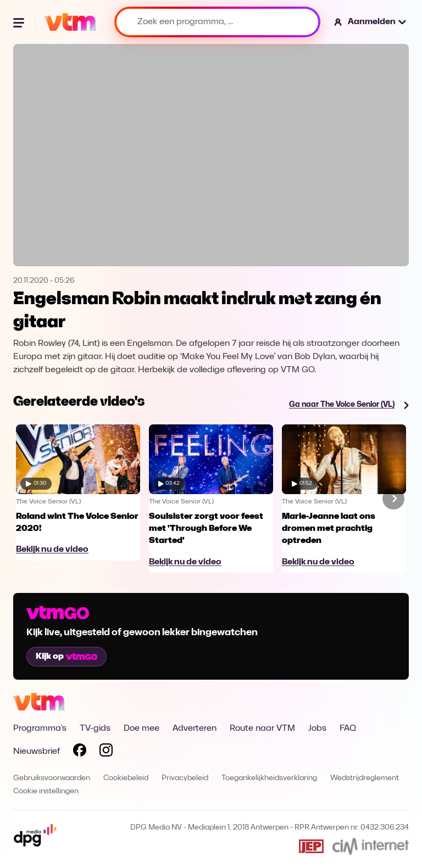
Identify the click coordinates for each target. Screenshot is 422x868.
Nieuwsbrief (37, 752)
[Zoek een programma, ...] (217, 22)
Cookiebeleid (126, 778)
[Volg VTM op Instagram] (106, 752)
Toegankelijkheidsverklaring (269, 778)
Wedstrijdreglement (365, 778)
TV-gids (95, 729)
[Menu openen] (20, 22)
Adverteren (195, 729)
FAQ (348, 729)
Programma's (40, 729)
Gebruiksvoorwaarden (52, 778)
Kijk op (66, 657)
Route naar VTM (262, 729)
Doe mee (141, 729)
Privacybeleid (185, 778)
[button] (371, 22)
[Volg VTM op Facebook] (80, 752)
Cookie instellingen (46, 791)
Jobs (317, 729)
